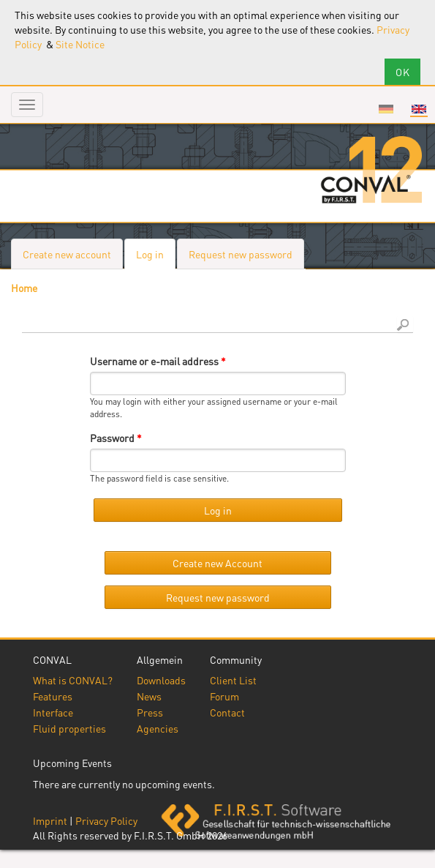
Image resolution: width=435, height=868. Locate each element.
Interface (53, 712)
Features (53, 696)
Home (24, 288)
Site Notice (80, 44)
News (149, 696)
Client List (233, 680)
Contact (227, 712)
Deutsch (386, 109)
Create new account (67, 254)
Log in (156, 258)
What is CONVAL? (73, 680)
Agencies (158, 728)
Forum (224, 696)
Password (116, 438)
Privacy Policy (106, 820)
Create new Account (217, 563)
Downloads (161, 680)
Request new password (241, 254)
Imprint (50, 820)
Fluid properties (69, 728)
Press (150, 712)
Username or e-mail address (158, 361)
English (419, 109)
